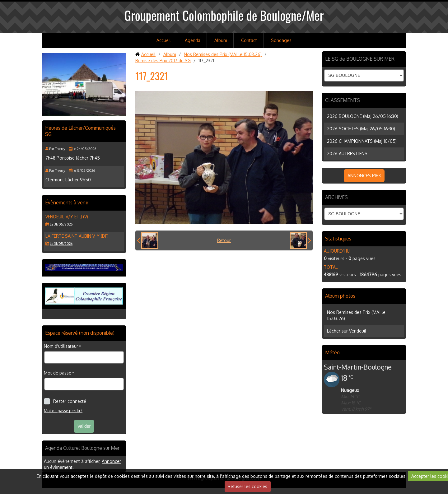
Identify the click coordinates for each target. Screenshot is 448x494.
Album (221, 40)
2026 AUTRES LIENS (347, 154)
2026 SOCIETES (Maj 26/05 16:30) (361, 129)
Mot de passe (58, 373)
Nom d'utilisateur (61, 346)
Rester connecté (65, 401)
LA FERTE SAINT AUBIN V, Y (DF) (77, 236)
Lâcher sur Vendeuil (347, 331)
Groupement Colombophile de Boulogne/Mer (224, 15)
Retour (224, 240)
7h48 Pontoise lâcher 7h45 (73, 158)
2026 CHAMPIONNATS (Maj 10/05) (362, 141)
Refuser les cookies (247, 486)
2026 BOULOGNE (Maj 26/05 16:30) (363, 116)
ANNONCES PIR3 (364, 176)
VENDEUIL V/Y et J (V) (67, 217)
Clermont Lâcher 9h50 (68, 180)
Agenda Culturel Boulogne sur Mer (82, 448)
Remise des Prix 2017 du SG (163, 61)
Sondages (281, 40)
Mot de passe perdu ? (63, 411)
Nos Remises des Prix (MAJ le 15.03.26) (223, 54)
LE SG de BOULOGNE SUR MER (360, 59)
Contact (249, 40)
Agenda (193, 40)
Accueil (164, 40)
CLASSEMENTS (343, 100)
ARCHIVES (336, 197)
